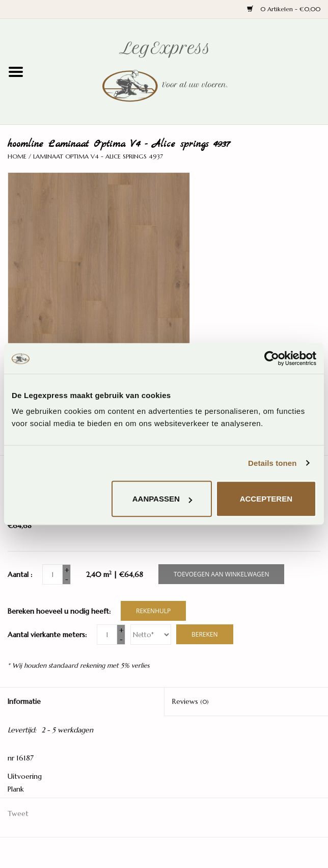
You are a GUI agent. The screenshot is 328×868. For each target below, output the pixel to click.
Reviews (190, 701)
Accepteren (266, 499)
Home (17, 156)
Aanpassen (162, 499)
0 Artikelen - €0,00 (284, 9)
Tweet (18, 813)
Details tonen (272, 463)
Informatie (24, 701)
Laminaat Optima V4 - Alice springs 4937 (98, 156)
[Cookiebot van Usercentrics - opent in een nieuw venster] (272, 358)
